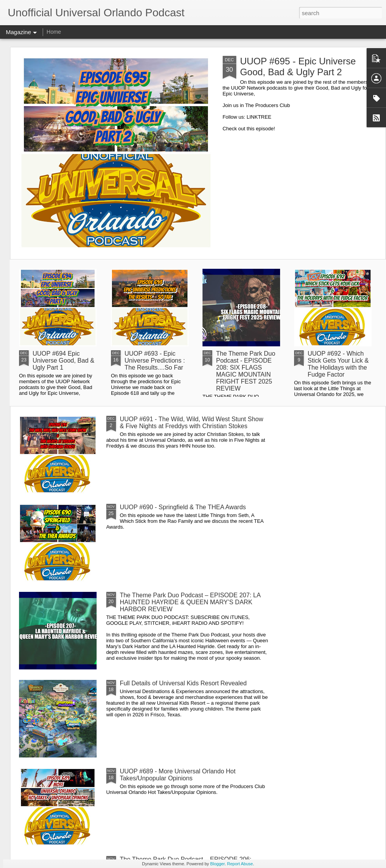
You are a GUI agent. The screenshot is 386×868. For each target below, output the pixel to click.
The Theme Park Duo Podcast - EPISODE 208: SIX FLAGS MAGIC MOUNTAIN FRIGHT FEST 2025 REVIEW (246, 371)
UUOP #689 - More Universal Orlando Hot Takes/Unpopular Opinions (178, 775)
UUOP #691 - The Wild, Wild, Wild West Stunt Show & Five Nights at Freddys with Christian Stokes (192, 423)
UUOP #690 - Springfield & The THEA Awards (183, 507)
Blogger (217, 864)
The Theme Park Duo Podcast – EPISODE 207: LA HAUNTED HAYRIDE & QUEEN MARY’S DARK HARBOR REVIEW (190, 602)
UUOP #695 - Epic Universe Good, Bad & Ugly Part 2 (298, 67)
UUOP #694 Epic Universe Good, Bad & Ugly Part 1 (63, 361)
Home (54, 32)
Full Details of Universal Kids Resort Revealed (183, 683)
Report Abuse (240, 864)
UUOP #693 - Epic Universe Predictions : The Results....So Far (155, 361)
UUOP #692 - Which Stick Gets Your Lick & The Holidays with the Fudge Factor (338, 364)
